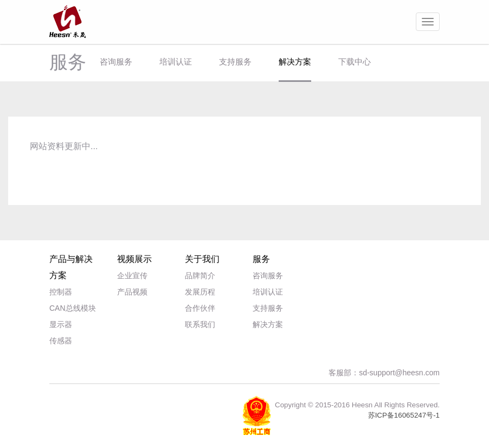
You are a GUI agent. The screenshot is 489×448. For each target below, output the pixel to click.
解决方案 (295, 62)
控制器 (61, 292)
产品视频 (132, 292)
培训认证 (176, 62)
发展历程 (200, 292)
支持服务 (235, 62)
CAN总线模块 (73, 308)
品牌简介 (200, 276)
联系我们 (200, 324)
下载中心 (355, 62)
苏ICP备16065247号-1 (404, 415)
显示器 (61, 324)
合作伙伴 (200, 308)
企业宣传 (132, 276)
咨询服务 (116, 62)
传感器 (61, 341)
